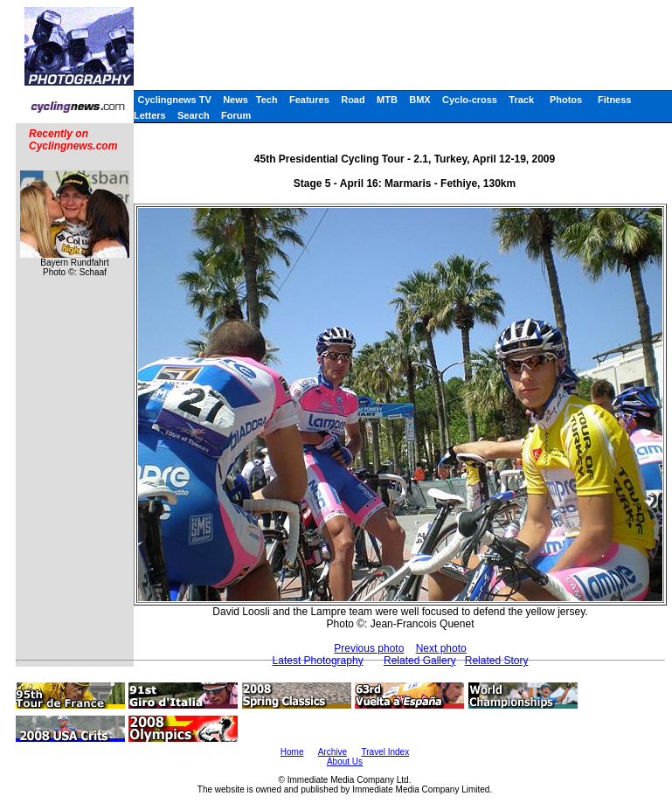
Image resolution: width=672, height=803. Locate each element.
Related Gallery (420, 661)
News (236, 100)
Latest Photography (318, 661)
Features (309, 100)
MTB (387, 100)
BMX (419, 100)
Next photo (441, 648)
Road (353, 100)
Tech (267, 100)
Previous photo (369, 648)
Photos (566, 100)
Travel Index (386, 752)
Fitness (615, 100)
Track (521, 100)
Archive (333, 752)
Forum (236, 115)
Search (194, 115)
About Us (345, 761)
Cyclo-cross (470, 100)
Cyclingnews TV (174, 100)
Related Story (497, 661)
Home (292, 752)
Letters (150, 115)
